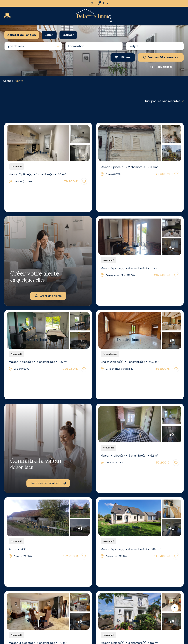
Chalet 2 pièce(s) (130, 362)
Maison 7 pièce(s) (38, 362)
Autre (20, 549)
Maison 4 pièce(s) (129, 456)
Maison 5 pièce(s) (130, 268)
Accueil (8, 81)
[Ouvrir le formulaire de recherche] (123, 57)
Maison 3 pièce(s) (129, 167)
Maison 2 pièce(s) (37, 174)
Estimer (68, 35)
